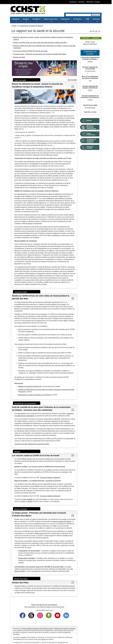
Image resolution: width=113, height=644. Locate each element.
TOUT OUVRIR (72, 80)
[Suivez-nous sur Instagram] (40, 615)
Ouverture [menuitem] (96, 20)
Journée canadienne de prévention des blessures (90, 97)
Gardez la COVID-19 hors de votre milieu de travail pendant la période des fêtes (40, 43)
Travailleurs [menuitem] (36, 20)
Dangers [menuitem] (26, 20)
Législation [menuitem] (16, 20)
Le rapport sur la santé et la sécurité (31, 26)
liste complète (28, 499)
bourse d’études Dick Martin (62, 521)
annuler (23, 637)
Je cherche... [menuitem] (78, 20)
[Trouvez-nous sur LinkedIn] (66, 615)
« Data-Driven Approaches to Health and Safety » (90, 58)
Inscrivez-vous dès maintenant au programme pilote (32, 444)
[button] (44, 85)
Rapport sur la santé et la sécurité (65, 629)
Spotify (30, 501)
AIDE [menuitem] (88, 20)
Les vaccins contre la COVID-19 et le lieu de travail (30, 51)
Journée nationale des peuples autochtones (90, 87)
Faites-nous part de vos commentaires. (44, 605)
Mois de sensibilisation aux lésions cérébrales (90, 77)
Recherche (96, 15)
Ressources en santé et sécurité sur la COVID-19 (35, 395)
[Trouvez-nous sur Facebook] (23, 615)
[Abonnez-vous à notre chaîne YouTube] (57, 615)
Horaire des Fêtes (19, 57)
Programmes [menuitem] (65, 20)
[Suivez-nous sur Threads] (31, 615)
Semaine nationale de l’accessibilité (90, 68)
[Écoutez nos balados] (49, 615)
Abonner (96, 38)
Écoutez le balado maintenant (50, 478)
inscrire (43, 639)
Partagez (86, 38)
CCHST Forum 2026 (90, 105)
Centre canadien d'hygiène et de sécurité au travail (37, 629)
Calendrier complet (90, 112)
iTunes (23, 501)
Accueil (14, 26)
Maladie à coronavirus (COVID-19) (30, 386)
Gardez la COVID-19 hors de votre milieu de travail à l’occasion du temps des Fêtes (46, 390)
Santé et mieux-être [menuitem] (51, 20)
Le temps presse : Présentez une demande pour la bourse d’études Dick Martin (40, 54)
